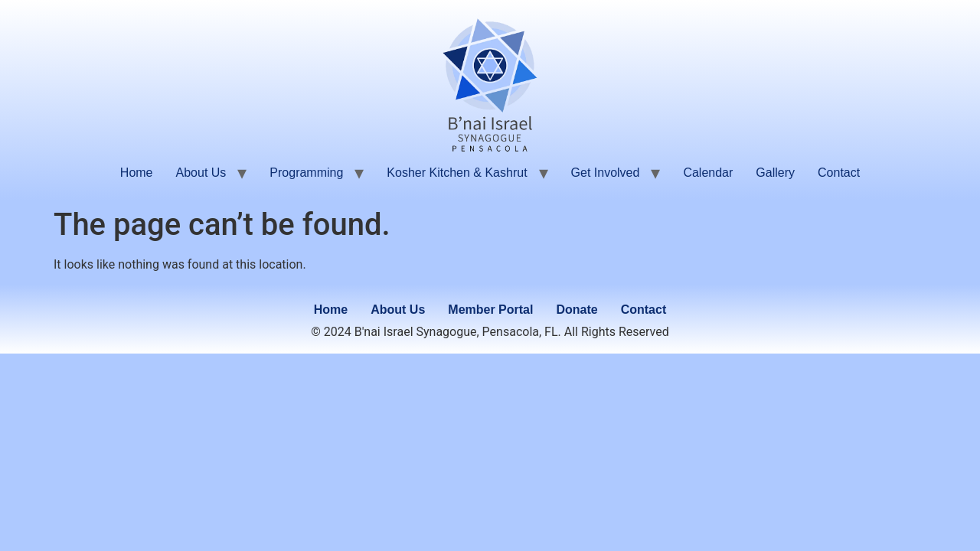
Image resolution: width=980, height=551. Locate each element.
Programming (306, 173)
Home (137, 173)
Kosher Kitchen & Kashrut (457, 173)
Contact (839, 173)
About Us (201, 173)
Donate (577, 310)
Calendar (708, 173)
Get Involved (606, 173)
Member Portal (490, 310)
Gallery (775, 173)
